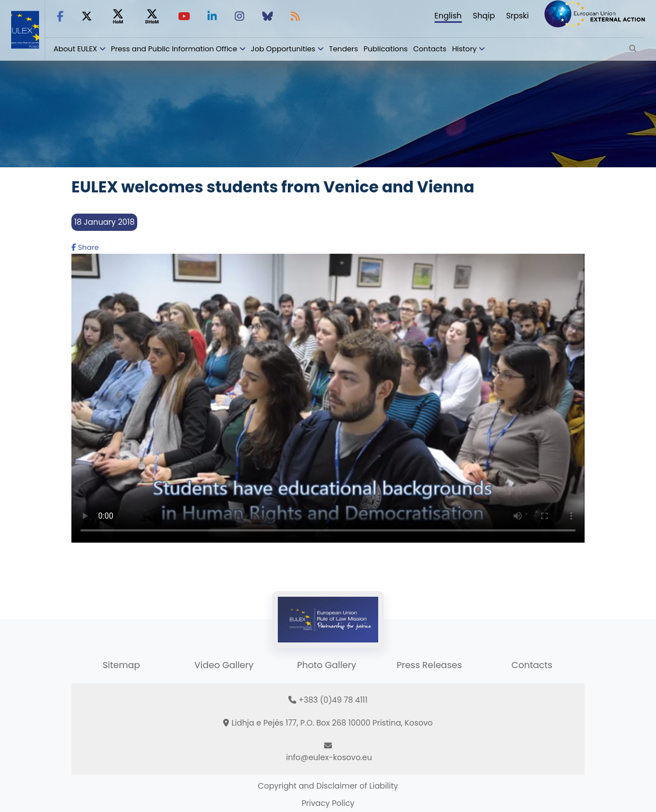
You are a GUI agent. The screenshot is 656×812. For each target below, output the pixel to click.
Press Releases (429, 665)
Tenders (344, 49)
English (448, 16)
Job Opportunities (283, 49)
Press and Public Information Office (174, 49)
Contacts (430, 49)
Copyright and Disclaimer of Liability (328, 786)
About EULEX (75, 49)
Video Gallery (224, 665)
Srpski (517, 16)
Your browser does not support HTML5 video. (328, 398)
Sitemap (121, 665)
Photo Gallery (326, 665)
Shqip (484, 16)
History (464, 49)
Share (85, 247)
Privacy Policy (328, 803)
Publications (386, 49)
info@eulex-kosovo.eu (329, 757)
